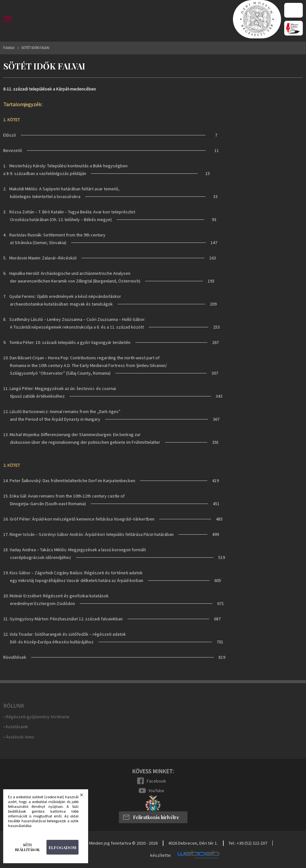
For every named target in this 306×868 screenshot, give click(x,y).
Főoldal (9, 48)
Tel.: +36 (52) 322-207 (248, 843)
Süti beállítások (27, 847)
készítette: (161, 855)
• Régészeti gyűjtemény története (36, 717)
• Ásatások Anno (19, 737)
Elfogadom (62, 847)
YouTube (156, 791)
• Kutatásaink (16, 727)
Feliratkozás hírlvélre (156, 817)
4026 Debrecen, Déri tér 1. (193, 843)
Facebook (156, 781)
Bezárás (86, 797)
